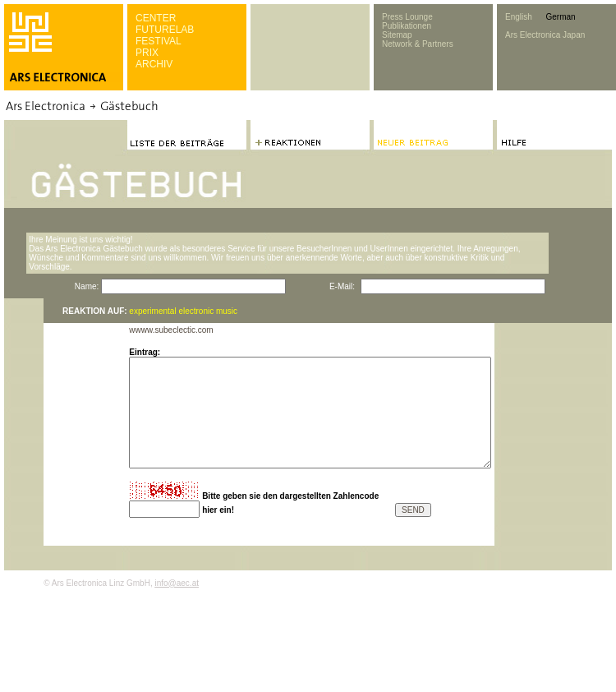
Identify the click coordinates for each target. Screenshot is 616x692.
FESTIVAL (159, 41)
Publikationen (407, 26)
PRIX (147, 53)
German (560, 17)
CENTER (156, 18)
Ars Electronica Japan (545, 35)
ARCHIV (154, 64)
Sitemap (397, 35)
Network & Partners (418, 44)
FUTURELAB (165, 30)
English (519, 17)
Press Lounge (407, 17)
